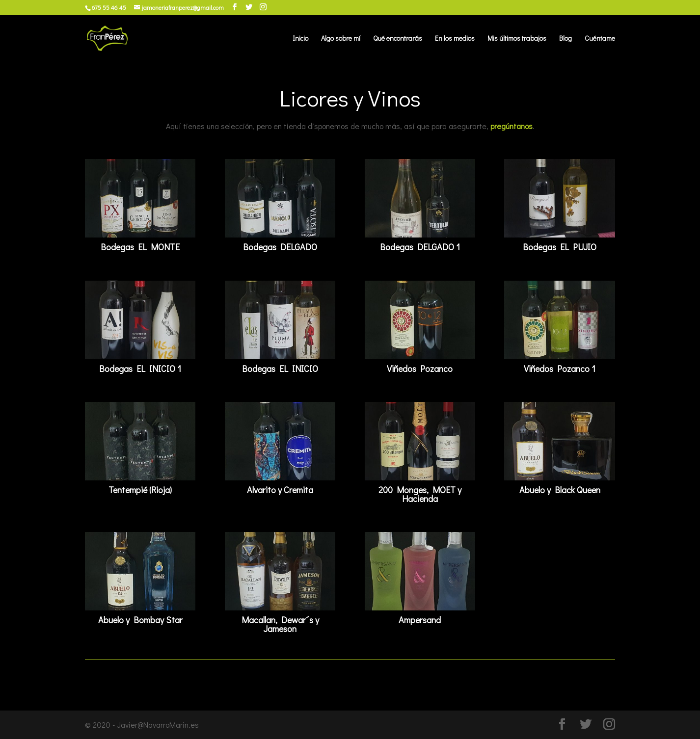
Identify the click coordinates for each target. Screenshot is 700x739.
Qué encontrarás (398, 39)
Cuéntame (600, 39)
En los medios (455, 39)
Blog (565, 39)
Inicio (300, 39)
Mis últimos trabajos (517, 39)
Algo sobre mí (341, 39)
